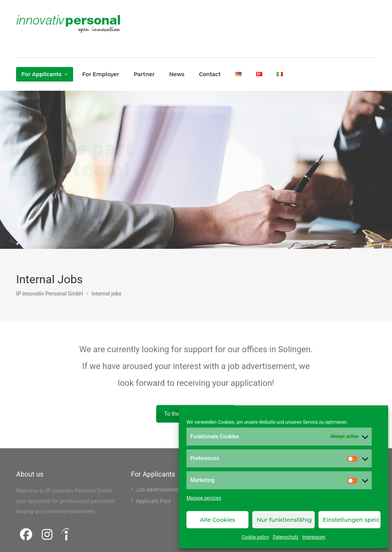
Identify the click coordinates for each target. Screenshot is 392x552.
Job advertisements (160, 490)
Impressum (314, 537)
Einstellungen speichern (352, 520)
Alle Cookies (217, 520)
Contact (210, 74)
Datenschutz (286, 537)
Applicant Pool (153, 501)
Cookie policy (255, 537)
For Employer (101, 74)
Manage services (204, 498)
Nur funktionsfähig (284, 520)
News (177, 74)
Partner (144, 74)
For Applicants (42, 74)
